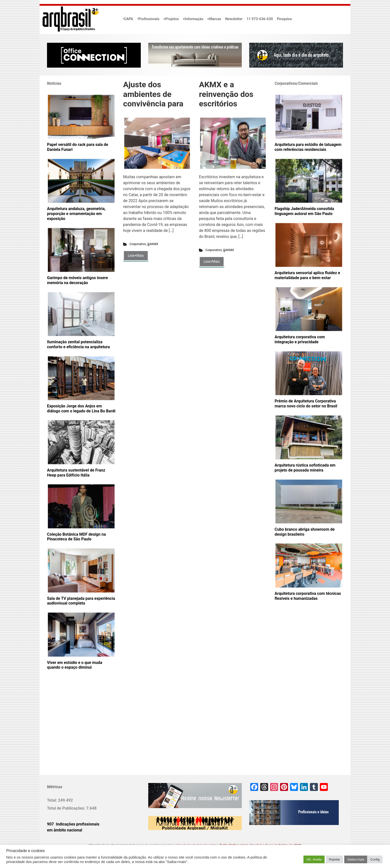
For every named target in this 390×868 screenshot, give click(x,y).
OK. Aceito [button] (314, 859)
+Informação (193, 19)
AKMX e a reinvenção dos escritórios (226, 94)
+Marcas (214, 19)
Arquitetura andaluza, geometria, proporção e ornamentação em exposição (76, 214)
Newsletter (234, 19)
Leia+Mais (136, 256)
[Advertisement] (78, 731)
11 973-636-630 (260, 19)
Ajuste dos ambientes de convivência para (153, 94)
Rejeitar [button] (334, 859)
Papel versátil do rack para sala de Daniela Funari (78, 147)
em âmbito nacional (65, 830)
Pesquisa (284, 19)
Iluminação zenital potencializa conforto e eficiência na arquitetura (78, 344)
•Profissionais (148, 19)
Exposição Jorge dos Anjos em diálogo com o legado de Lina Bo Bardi (81, 409)
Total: (52, 800)
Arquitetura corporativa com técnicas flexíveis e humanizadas (308, 596)
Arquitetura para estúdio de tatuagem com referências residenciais (308, 147)
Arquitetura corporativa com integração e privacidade (300, 339)
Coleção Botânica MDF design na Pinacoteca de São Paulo (76, 537)
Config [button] (375, 859)
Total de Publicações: (67, 808)
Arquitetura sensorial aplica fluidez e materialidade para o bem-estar (307, 275)
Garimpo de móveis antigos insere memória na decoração (77, 280)
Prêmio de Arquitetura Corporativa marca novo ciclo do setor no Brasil (306, 404)
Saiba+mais (356, 859)
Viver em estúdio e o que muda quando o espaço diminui (75, 665)
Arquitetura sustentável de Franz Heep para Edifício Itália (76, 473)
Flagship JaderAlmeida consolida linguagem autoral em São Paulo (304, 211)
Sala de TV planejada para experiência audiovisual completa (81, 601)
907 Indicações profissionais (73, 824)
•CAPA (128, 19)
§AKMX (153, 244)
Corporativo (138, 244)
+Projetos (171, 19)
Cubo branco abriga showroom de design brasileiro (305, 532)
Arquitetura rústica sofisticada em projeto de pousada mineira (305, 468)
